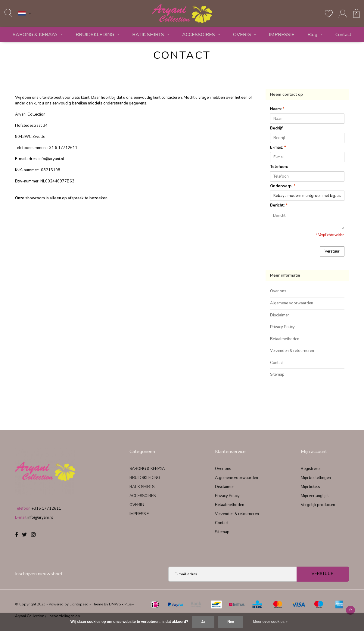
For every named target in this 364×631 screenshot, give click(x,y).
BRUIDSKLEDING (97, 35)
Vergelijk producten (318, 505)
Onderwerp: (283, 186)
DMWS (115, 604)
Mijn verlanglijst (315, 496)
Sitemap (277, 375)
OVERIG (244, 35)
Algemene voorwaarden (292, 303)
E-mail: (278, 148)
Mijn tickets (310, 487)
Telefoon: (279, 167)
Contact (343, 35)
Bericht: (279, 205)
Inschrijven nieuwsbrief (39, 574)
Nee (231, 622)
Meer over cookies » (271, 622)
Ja (203, 622)
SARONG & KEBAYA (38, 35)
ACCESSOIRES (201, 35)
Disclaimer (280, 315)
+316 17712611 (46, 508)
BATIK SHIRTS (151, 35)
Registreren (311, 469)
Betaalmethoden (285, 339)
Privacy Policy (282, 327)
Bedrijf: (277, 128)
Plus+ (129, 604)
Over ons (278, 291)
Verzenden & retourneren (292, 351)
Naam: (277, 109)
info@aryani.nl (40, 518)
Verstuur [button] (332, 251)
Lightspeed (79, 604)
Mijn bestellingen (316, 478)
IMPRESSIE (282, 35)
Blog (315, 35)
